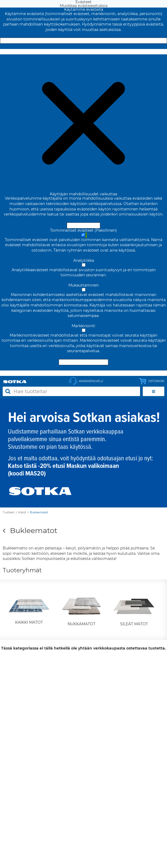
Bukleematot (39, 512)
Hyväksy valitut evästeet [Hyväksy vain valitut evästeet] (83, 362)
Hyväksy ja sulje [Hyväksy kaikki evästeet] (83, 41)
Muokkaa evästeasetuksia (84, 52)
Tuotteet (8, 512)
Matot (22, 512)
